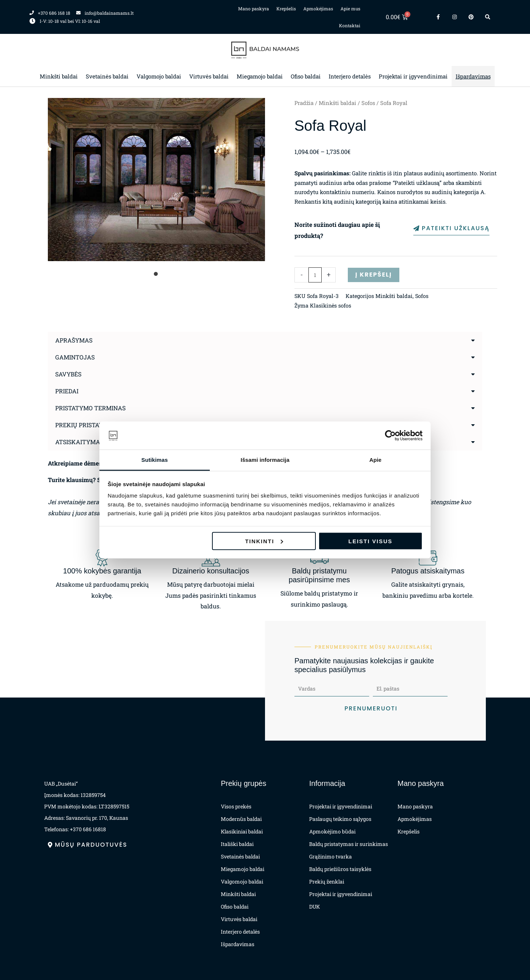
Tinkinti (264, 541)
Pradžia (304, 103)
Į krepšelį (373, 275)
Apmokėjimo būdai (332, 831)
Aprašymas (74, 340)
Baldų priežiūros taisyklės (340, 869)
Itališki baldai (237, 844)
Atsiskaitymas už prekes (96, 442)
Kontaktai (350, 25)
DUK (315, 907)
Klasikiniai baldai (242, 831)
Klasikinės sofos (331, 305)
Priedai (67, 391)
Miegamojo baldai (260, 76)
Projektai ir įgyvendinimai (413, 76)
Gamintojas (75, 357)
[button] (265, 340)
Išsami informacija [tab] (265, 460)
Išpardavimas (473, 76)
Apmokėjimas (318, 8)
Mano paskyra (254, 8)
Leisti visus (371, 541)
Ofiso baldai (306, 76)
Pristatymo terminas (90, 408)
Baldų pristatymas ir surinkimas (349, 844)
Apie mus (350, 8)
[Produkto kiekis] (315, 275)
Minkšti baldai (59, 76)
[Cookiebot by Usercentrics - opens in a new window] (390, 436)
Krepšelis (286, 8)
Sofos (368, 103)
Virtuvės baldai (209, 76)
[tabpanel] (156, 180)
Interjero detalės (350, 76)
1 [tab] (156, 274)
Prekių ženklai (327, 881)
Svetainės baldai (107, 76)
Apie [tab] (376, 460)
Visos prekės (236, 806)
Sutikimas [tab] (155, 460)
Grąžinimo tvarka (331, 856)
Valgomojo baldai (159, 76)
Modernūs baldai (241, 819)
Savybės (68, 374)
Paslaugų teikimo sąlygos (340, 819)
